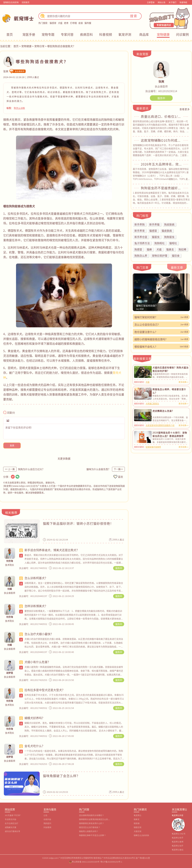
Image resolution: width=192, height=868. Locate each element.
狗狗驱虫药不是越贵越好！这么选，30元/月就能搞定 (161, 188)
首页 (10, 34)
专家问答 (67, 34)
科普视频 (106, 34)
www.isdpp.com (21, 486)
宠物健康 (163, 34)
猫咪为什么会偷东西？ (98, 469)
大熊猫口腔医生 (152, 404)
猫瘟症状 (138, 827)
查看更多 (185, 109)
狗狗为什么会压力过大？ (31, 469)
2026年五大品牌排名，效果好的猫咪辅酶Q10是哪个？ (161, 164)
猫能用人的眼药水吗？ (89, 831)
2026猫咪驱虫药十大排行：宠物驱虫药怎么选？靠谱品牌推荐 (170, 434)
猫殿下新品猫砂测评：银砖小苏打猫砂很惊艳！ (78, 523)
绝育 (66, 23)
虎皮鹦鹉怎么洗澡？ (163, 411)
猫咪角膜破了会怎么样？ (61, 776)
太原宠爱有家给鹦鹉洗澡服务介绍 (160, 425)
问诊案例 (182, 34)
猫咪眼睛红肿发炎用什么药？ (92, 823)
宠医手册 (29, 34)
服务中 (119, 568)
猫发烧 (137, 823)
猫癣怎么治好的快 (141, 835)
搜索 (134, 16)
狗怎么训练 (19, 108)
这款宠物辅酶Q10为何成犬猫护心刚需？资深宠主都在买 (161, 140)
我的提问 (47, 823)
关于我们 (172, 2)
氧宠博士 (138, 815)
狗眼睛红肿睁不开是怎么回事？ (92, 835)
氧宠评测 (125, 34)
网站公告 (162, 2)
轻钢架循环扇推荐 (153, 447)
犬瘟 (60, 23)
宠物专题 (48, 34)
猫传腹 (88, 23)
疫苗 (81, 23)
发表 (12, 445)
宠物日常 (39, 46)
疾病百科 (86, 34)
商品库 (144, 34)
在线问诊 (47, 819)
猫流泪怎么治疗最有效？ (90, 827)
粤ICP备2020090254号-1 (111, 862)
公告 (45, 815)
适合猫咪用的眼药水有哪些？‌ (92, 815)
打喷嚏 (73, 23)
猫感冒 (53, 23)
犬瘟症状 (138, 831)
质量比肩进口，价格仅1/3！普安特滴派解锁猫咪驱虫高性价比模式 (161, 117)
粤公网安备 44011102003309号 (86, 862)
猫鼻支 (137, 819)
